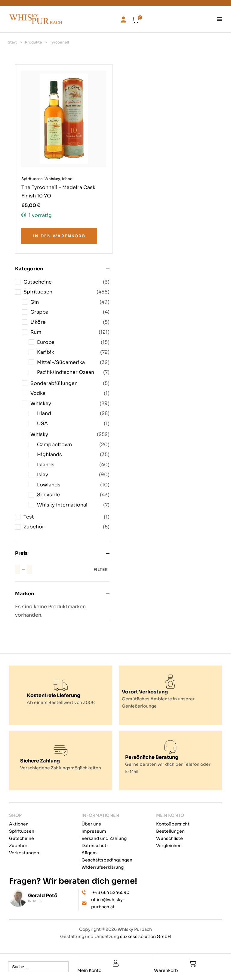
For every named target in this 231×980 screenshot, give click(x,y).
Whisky (39, 434)
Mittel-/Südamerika (61, 362)
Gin (35, 302)
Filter (101, 570)
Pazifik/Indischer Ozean (66, 372)
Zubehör (34, 527)
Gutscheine (38, 282)
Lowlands (49, 485)
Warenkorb (166, 970)
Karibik (46, 352)
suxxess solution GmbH (145, 936)
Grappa (39, 312)
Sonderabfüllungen (54, 383)
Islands (46, 465)
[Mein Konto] (116, 963)
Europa (46, 342)
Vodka (38, 393)
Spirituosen (38, 292)
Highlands (49, 454)
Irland (44, 413)
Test (29, 517)
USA (42, 424)
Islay (43, 475)
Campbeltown (54, 445)
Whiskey (41, 403)
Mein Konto (89, 970)
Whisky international (62, 505)
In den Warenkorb (59, 236)
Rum (36, 332)
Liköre (38, 322)
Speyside (48, 495)
